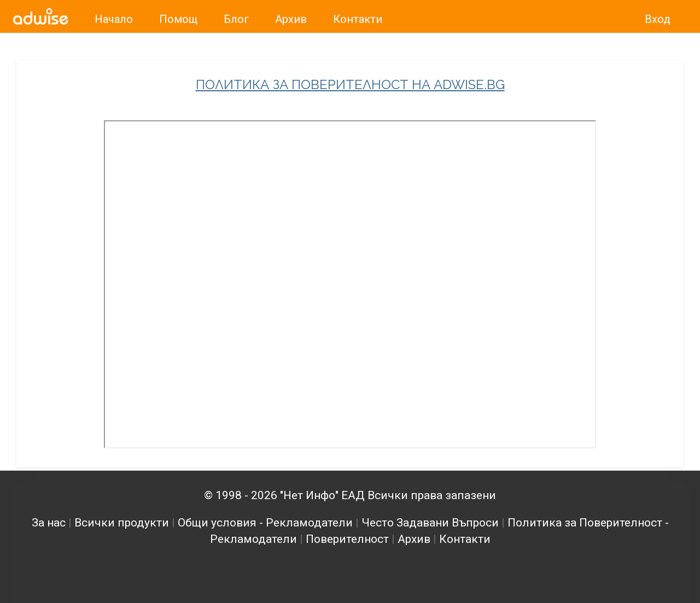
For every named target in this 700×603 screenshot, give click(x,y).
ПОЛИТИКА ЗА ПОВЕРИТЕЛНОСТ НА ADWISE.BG (350, 85)
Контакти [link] (358, 19)
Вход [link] (658, 19)
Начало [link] (114, 19)
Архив (414, 539)
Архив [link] (291, 19)
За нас (49, 523)
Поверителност (347, 539)
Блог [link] (236, 19)
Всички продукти (122, 523)
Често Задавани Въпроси (430, 523)
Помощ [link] (178, 19)
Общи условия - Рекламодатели (265, 523)
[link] (41, 16)
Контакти (465, 539)
